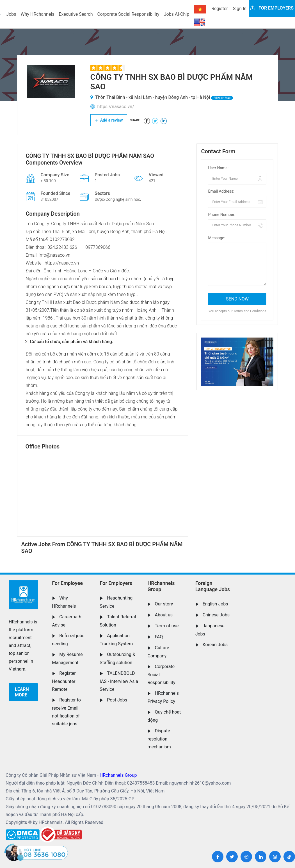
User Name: (218, 168)
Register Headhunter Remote (64, 681)
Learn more (22, 692)
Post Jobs (117, 700)
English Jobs (215, 604)
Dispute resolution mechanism (159, 739)
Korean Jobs (215, 645)
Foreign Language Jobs (213, 586)
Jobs (11, 14)
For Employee (67, 583)
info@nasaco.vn (55, 255)
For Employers (116, 583)
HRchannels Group (161, 586)
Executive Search (76, 14)
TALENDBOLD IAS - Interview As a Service (119, 681)
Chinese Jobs (216, 615)
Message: (216, 238)
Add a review (109, 120)
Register (220, 9)
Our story (164, 604)
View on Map (222, 98)
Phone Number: (222, 215)
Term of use (167, 626)
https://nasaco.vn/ (116, 107)
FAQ (159, 637)
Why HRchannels (38, 14)
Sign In (240, 9)
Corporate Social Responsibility (128, 14)
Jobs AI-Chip (177, 14)
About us (164, 615)
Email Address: (221, 191)
